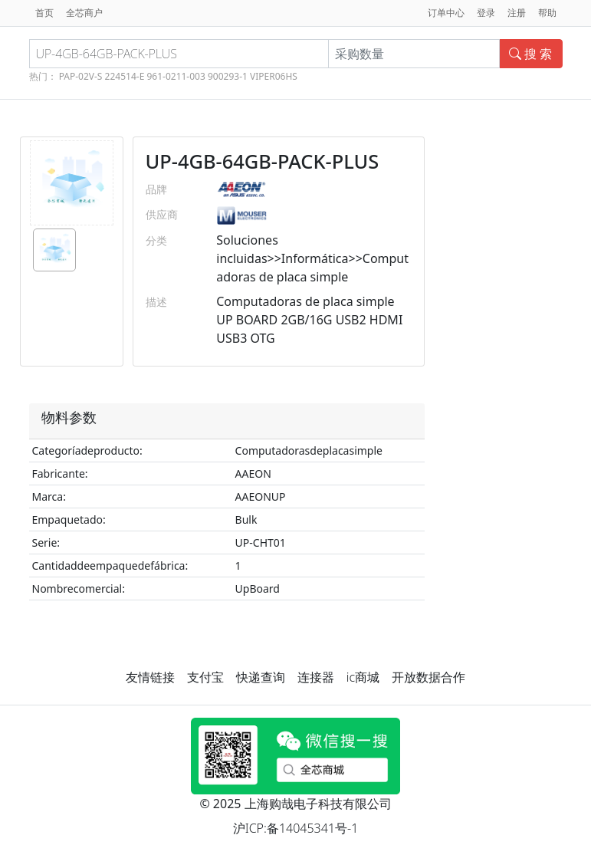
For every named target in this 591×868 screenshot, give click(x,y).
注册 (517, 13)
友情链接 (150, 677)
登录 (486, 13)
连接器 (316, 677)
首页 (44, 13)
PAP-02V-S (81, 76)
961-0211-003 (176, 76)
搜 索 (530, 54)
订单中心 (446, 13)
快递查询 (261, 677)
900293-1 (228, 76)
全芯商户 (84, 13)
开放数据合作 (428, 677)
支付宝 (205, 677)
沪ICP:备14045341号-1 (296, 828)
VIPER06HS (274, 76)
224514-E (125, 76)
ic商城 (363, 677)
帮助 (547, 13)
